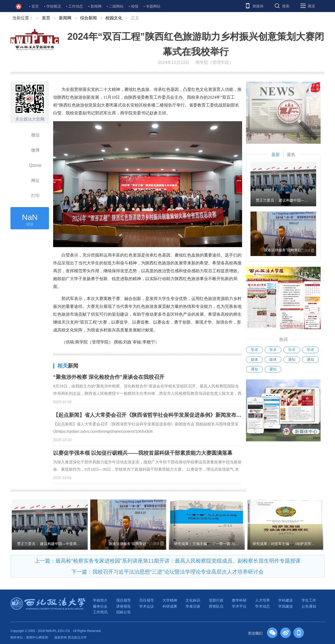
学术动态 (263, 606)
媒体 (254, 359)
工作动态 (76, 6)
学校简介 (100, 600)
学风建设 (286, 606)
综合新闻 (88, 18)
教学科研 (239, 600)
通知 (292, 359)
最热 (291, 155)
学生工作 (309, 600)
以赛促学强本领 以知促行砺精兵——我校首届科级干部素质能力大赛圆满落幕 (143, 453)
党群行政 (216, 600)
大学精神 (170, 600)
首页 (35, 6)
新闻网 (96, 6)
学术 (254, 350)
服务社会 (100, 606)
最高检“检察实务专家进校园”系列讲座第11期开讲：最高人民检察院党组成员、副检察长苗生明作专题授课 (178, 561)
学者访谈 (193, 606)
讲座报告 (124, 606)
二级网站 (116, 6)
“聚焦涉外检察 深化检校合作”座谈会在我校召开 (109, 377)
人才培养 (263, 600)
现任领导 (124, 600)
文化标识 (193, 600)
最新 (276, 155)
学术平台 (239, 606)
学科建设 (286, 600)
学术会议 (147, 606)
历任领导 (147, 600)
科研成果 (170, 606)
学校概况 (54, 6)
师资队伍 (216, 606)
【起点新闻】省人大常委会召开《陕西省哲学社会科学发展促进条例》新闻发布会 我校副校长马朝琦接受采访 (180, 415)
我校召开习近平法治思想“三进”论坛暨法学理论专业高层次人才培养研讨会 (178, 572)
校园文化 (114, 18)
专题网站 (153, 6)
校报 (135, 6)
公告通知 (309, 606)
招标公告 (124, 612)
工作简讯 (100, 612)
